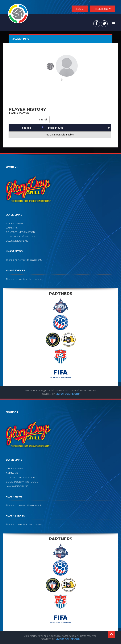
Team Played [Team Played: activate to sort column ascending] (56, 128)
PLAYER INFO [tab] (21, 39)
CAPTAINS (12, 228)
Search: (60, 119)
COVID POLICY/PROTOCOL (22, 236)
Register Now (103, 9)
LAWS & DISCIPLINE (17, 241)
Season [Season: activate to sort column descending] (27, 128)
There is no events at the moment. (24, 279)
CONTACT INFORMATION (20, 232)
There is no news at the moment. (24, 260)
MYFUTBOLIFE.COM (68, 394)
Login (80, 9)
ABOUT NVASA (14, 223)
